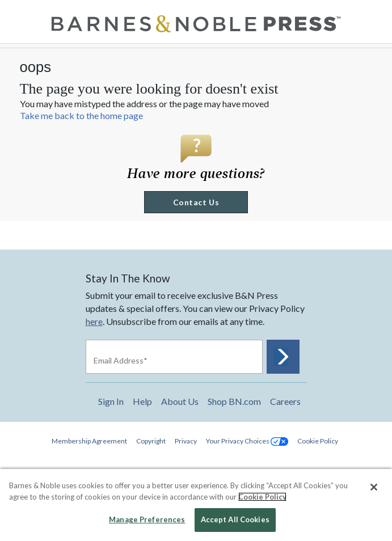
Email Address (121, 360)
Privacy (186, 441)
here (94, 321)
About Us (180, 401)
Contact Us (196, 202)
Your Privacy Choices (247, 441)
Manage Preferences (147, 519)
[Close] (374, 487)
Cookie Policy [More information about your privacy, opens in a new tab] (262, 497)
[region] (196, 505)
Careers (285, 401)
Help (142, 401)
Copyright (151, 441)
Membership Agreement (89, 441)
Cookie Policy (318, 441)
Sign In (111, 401)
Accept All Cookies (235, 519)
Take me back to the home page (81, 115)
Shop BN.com (234, 401)
